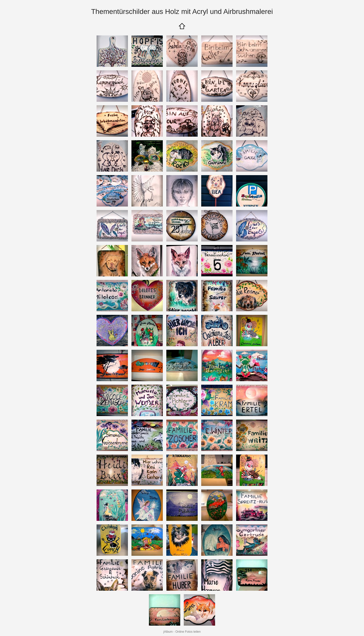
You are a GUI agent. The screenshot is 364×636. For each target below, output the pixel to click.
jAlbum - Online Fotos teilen (182, 632)
